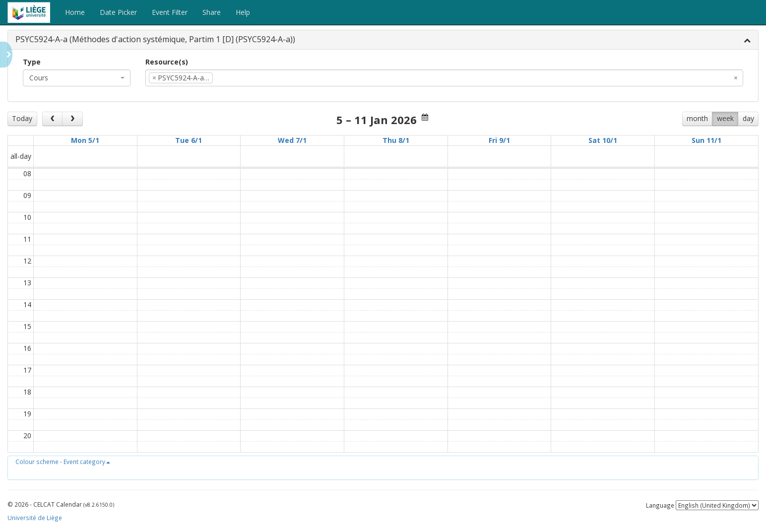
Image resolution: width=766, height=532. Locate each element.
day (748, 118)
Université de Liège (35, 518)
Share (212, 12)
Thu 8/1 (396, 140)
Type (32, 62)
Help (243, 12)
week (725, 118)
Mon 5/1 (85, 140)
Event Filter (170, 12)
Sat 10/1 (603, 140)
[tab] (383, 40)
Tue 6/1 (189, 140)
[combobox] (77, 78)
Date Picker (118, 12)
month (697, 118)
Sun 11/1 (706, 140)
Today (22, 118)
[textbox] (230, 78)
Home (75, 12)
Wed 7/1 (292, 140)
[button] (63, 462)
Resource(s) (167, 62)
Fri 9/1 (499, 140)
